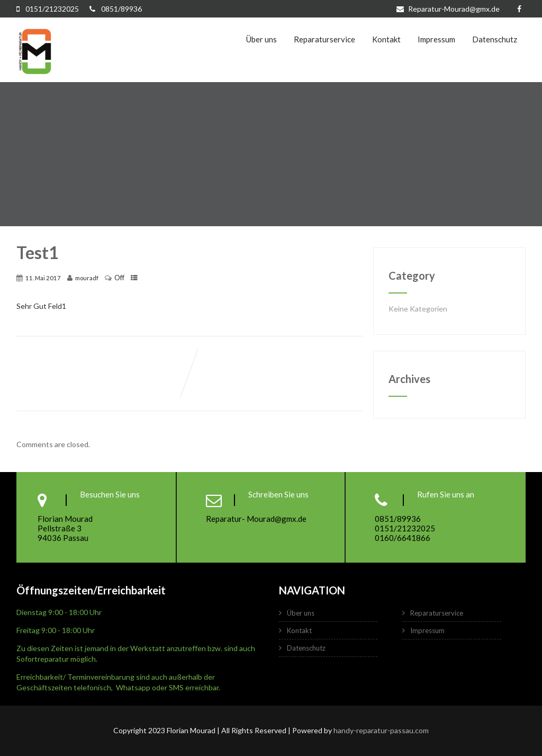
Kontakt (386, 39)
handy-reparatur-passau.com (381, 730)
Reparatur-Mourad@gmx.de (449, 9)
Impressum (436, 39)
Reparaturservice (324, 39)
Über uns (261, 39)
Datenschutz (495, 39)
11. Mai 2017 (43, 278)
